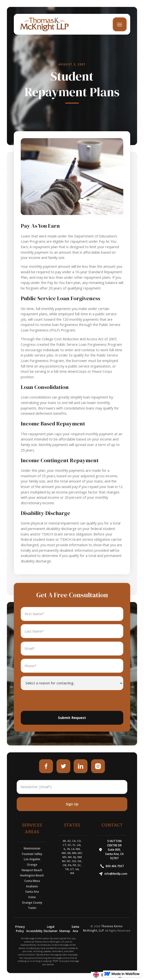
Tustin (32, 908)
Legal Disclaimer (51, 929)
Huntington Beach (32, 875)
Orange (32, 865)
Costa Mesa (32, 881)
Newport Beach (32, 870)
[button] (120, 24)
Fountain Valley (32, 854)
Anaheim (32, 886)
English (103, 975)
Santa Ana (32, 892)
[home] (43, 24)
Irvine (32, 897)
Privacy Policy (20, 929)
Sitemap (65, 931)
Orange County (32, 903)
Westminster (32, 848)
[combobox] (103, 975)
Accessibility (34, 931)
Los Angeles (32, 859)
